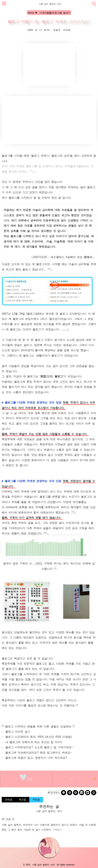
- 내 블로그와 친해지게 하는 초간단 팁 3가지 (32, 742)
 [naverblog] (94, 793)
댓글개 (57, 30)
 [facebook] (82, 793)
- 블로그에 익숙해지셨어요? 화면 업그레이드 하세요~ (37, 752)
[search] (94, 3)
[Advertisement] (49, 65)
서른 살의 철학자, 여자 (15, 825)
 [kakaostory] (76, 793)
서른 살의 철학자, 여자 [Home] (50, 4)
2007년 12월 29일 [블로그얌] (20, 313)
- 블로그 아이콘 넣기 (16, 731)
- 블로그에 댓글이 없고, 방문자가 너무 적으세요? (34, 757)
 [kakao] (70, 793)
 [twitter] (88, 793)
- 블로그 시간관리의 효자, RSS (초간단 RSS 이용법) (37, 737)
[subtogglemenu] (4, 4)
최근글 (22, 799)
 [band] (64, 793)
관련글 (9, 799)
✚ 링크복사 (54, 793)
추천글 (36, 799)
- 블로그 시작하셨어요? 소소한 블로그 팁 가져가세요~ (38, 747)
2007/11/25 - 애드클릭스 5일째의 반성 (58, 257)
